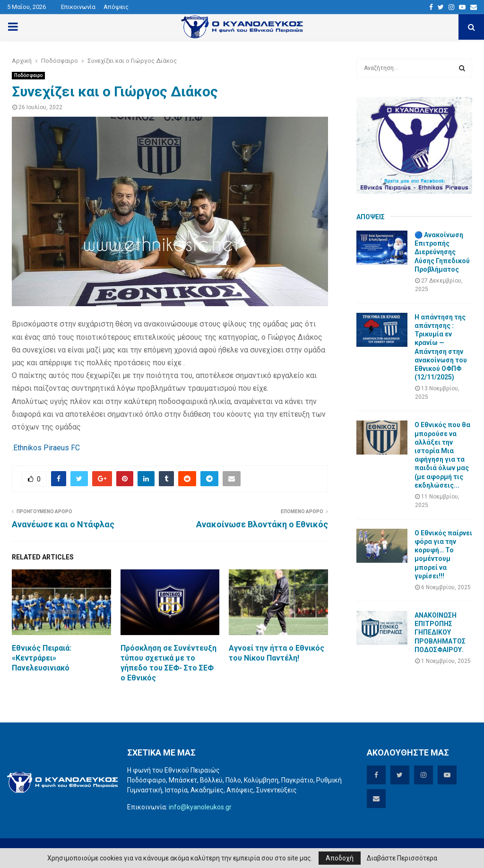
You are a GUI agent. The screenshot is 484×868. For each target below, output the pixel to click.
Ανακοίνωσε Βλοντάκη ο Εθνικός (262, 524)
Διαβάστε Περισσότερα (402, 858)
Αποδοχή (340, 858)
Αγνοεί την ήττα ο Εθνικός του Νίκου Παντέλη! (277, 653)
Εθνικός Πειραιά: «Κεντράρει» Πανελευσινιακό (42, 658)
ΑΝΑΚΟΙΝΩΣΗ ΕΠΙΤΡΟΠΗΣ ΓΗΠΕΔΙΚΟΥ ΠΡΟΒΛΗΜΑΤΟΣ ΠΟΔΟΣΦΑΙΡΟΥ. (440, 632)
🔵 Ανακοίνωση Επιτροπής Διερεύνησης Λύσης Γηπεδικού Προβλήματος (442, 252)
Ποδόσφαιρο (28, 75)
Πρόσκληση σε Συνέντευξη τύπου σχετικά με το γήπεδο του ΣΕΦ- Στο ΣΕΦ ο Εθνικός (169, 663)
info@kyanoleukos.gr (200, 807)
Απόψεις (116, 7)
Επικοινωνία (78, 7)
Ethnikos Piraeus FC (47, 448)
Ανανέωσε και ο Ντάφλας (63, 524)
